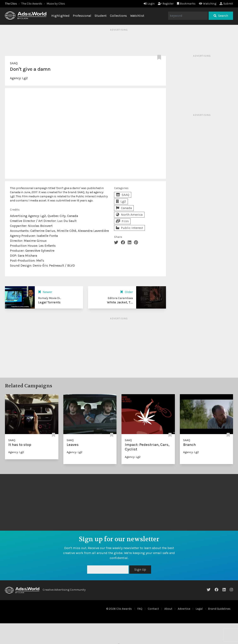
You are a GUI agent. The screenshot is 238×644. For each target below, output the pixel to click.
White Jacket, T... (120, 302)
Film (122, 221)
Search (221, 16)
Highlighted (60, 16)
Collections (118, 16)
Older (127, 292)
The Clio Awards (32, 4)
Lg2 (25, 78)
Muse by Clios (56, 4)
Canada (124, 208)
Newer (45, 292)
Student (101, 16)
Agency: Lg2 (16, 452)
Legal (199, 609)
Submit (226, 4)
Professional (82, 16)
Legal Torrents (49, 302)
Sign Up (140, 569)
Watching (208, 4)
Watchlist (137, 16)
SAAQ (14, 63)
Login (149, 4)
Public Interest (129, 228)
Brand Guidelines (219, 609)
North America (129, 215)
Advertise (184, 609)
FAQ (140, 609)
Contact (153, 609)
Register (166, 4)
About (168, 609)
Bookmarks (186, 4)
